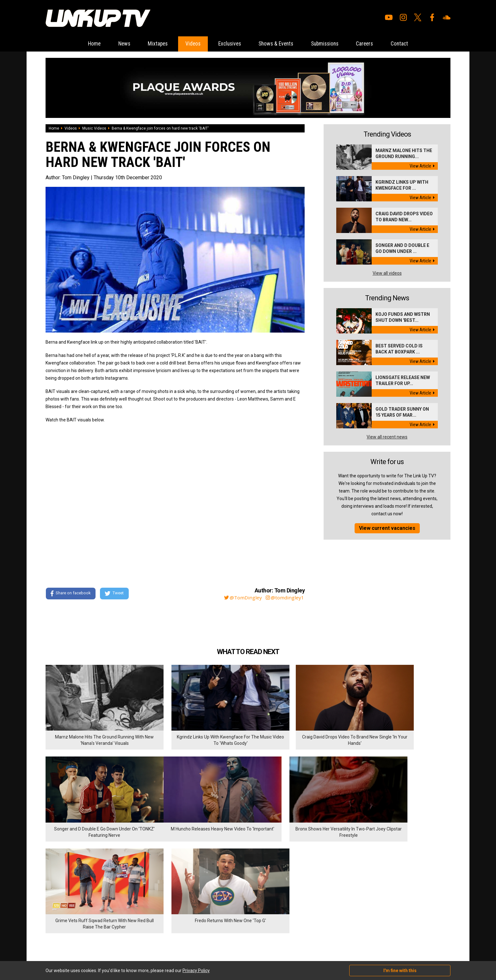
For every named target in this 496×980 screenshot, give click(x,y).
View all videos (387, 273)
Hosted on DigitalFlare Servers (69, 946)
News (116, 44)
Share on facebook (71, 594)
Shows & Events (278, 44)
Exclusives (228, 44)
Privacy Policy (115, 908)
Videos (189, 44)
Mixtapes (152, 44)
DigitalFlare (118, 940)
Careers (373, 44)
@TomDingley (242, 597)
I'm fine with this (400, 971)
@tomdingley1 (285, 597)
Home (84, 44)
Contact (410, 44)
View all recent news (387, 437)
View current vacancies (387, 528)
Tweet (115, 594)
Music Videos (94, 128)
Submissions (330, 44)
